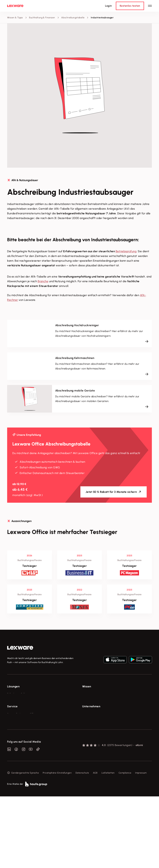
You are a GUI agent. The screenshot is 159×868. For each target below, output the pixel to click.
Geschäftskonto (16, 718)
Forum (10, 784)
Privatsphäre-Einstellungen (57, 845)
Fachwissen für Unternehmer (98, 694)
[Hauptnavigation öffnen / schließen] (150, 6)
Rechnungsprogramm (19, 700)
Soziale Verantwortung (95, 759)
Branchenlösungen (17, 724)
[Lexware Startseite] (15, 6)
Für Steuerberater (17, 759)
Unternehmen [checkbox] (91, 740)
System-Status (15, 753)
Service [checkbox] (12, 740)
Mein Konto (13, 790)
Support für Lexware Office (22, 747)
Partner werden (16, 765)
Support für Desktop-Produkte (23, 778)
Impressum (141, 845)
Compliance (125, 845)
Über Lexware (90, 747)
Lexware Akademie (92, 706)
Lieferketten (108, 845)
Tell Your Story (90, 712)
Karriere (86, 765)
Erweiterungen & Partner (20, 730)
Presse (86, 753)
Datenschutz (82, 845)
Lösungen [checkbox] (13, 686)
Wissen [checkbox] (87, 686)
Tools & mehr (89, 700)
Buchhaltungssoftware (19, 706)
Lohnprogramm (15, 712)
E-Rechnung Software (19, 694)
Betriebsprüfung (126, 251)
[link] (20, 648)
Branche (43, 281)
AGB (95, 845)
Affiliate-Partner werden (20, 771)
